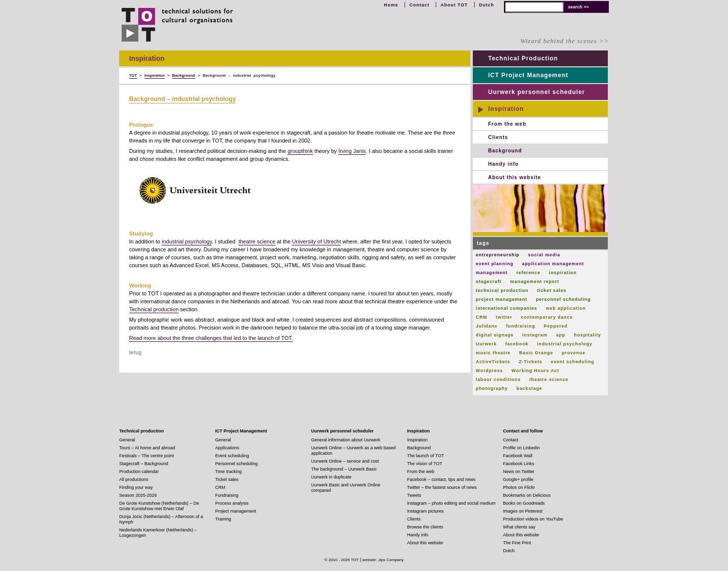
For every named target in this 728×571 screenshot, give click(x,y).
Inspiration (506, 109)
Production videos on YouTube (533, 519)
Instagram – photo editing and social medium (451, 503)
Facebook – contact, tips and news (441, 479)
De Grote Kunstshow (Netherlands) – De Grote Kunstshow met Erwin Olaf (159, 506)
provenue (574, 353)
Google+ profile (518, 479)
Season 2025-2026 (138, 495)
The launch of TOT (426, 456)
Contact (420, 5)
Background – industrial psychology (182, 99)
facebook (517, 344)
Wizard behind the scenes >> (565, 41)
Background (505, 151)
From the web (507, 124)
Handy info (503, 164)
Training (223, 519)
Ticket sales (227, 479)
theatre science (257, 241)
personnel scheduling (564, 299)
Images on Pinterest (523, 511)
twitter (504, 317)
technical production (502, 290)
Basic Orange (536, 353)
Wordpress (489, 371)
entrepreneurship (498, 255)
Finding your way (136, 487)
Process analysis (232, 503)
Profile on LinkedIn (522, 448)
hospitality (588, 335)
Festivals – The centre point (146, 456)
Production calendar (139, 472)
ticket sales (552, 290)
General (127, 440)
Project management (236, 511)
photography (492, 388)
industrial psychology (187, 241)
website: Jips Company (383, 560)
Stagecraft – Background (144, 464)
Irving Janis (352, 151)
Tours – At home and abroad (147, 448)
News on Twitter (519, 472)
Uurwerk (486, 344)
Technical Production (523, 58)
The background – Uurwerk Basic (344, 469)
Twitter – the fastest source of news (442, 487)
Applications (227, 448)
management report (534, 282)
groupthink (300, 151)
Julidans (487, 326)
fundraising (521, 326)
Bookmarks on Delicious (527, 495)
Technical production (154, 309)
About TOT (454, 5)
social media (544, 255)
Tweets (414, 495)
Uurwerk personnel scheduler (537, 92)
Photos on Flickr (519, 487)
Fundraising (227, 495)
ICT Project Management (528, 75)
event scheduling (573, 362)
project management (501, 299)
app (561, 335)
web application (566, 308)
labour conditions (498, 380)
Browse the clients (425, 527)
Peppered (555, 326)
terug (135, 352)
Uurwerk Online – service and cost (345, 461)
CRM (481, 317)
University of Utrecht (316, 241)
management (492, 273)
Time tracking (228, 472)
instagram (535, 335)
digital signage (495, 335)
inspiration (563, 273)
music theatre (493, 353)
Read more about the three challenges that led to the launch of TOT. (211, 338)
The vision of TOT (425, 464)
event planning (495, 264)
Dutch (487, 5)
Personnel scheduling (236, 464)
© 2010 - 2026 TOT (342, 560)
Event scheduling (232, 456)
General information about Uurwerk (346, 440)
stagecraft (489, 282)
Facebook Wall (518, 456)
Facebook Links (519, 464)
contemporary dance (547, 317)
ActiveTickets (493, 362)
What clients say (519, 527)
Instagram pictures (425, 511)
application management (553, 264)
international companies (506, 308)
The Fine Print (517, 543)
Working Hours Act (535, 371)
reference (528, 273)
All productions (134, 479)
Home (391, 5)
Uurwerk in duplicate (331, 477)
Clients (498, 137)
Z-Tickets (530, 362)
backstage (529, 388)
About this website (515, 177)
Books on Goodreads (524, 503)
